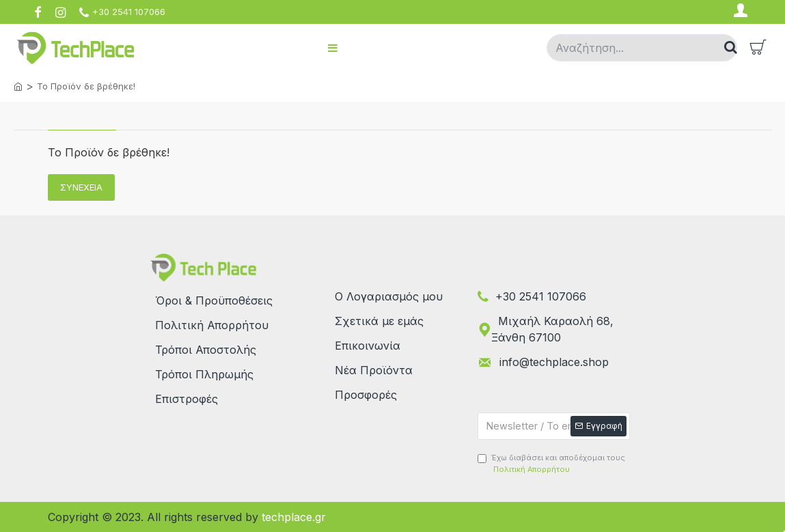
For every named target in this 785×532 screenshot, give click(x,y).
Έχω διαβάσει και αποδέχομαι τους (551, 464)
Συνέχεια (81, 187)
